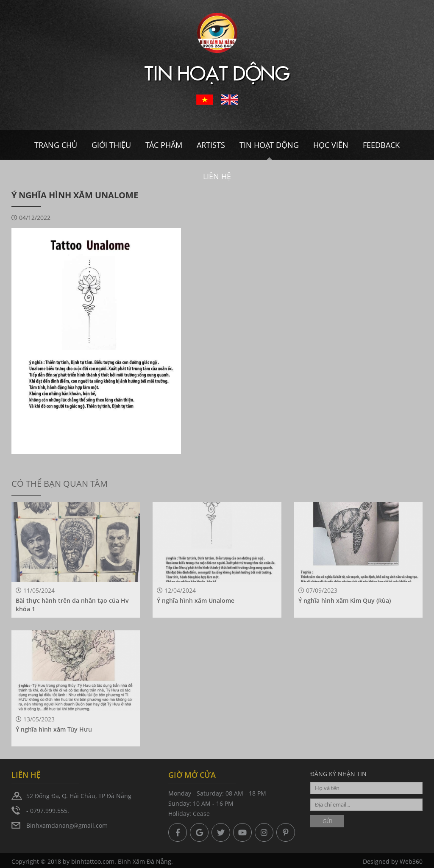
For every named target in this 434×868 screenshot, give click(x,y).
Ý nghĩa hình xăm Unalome (196, 600)
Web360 (411, 863)
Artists (211, 145)
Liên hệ (217, 176)
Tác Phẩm (164, 145)
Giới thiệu (111, 145)
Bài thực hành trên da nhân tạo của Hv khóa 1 (72, 605)
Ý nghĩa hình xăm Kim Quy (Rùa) (345, 600)
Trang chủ (56, 145)
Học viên (331, 145)
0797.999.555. (50, 811)
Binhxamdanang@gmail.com (67, 825)
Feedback (381, 145)
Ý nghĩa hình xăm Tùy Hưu (54, 729)
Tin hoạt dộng (269, 145)
